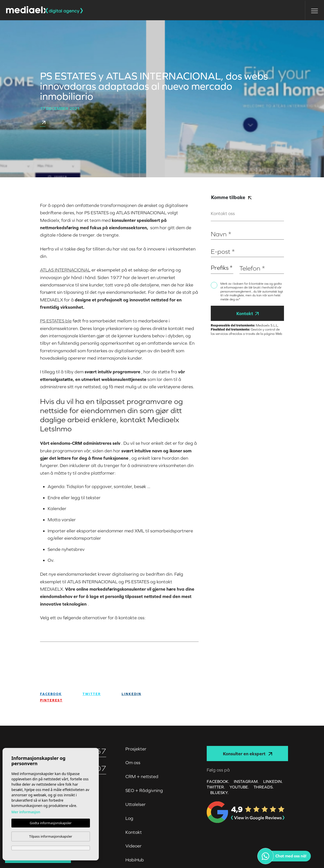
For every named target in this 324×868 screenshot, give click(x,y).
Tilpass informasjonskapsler (51, 836)
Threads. (264, 787)
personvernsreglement (236, 292)
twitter (92, 694)
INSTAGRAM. (246, 781)
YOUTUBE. (239, 787)
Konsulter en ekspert (247, 754)
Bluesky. (219, 793)
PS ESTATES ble (56, 321)
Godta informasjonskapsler (51, 823)
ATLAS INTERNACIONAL (65, 270)
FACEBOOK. (218, 781)
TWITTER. (216, 787)
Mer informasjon (26, 812)
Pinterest (51, 700)
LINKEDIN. (273, 781)
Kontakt (247, 313)
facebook (51, 694)
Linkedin (131, 694)
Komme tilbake (231, 197)
